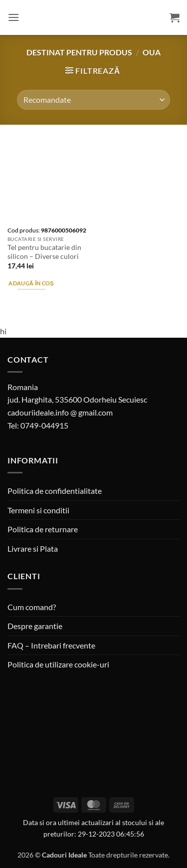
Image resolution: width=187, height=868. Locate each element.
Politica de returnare (43, 529)
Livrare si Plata (33, 548)
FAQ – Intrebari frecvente (51, 645)
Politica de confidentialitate (55, 491)
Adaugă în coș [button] (31, 283)
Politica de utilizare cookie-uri (58, 664)
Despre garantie (35, 626)
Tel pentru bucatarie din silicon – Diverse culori (44, 252)
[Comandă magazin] (93, 100)
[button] (13, 17)
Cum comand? (32, 607)
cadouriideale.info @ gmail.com (60, 412)
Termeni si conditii (38, 510)
